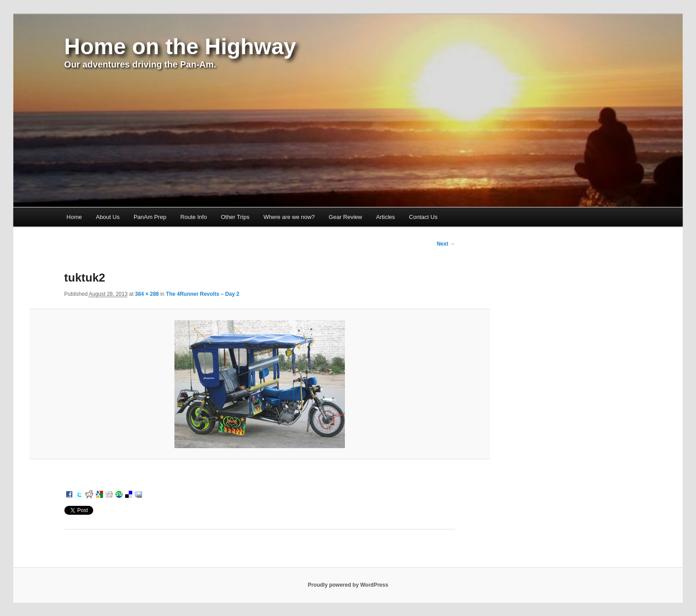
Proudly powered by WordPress (348, 585)
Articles (386, 217)
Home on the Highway (180, 47)
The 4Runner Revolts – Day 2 (203, 294)
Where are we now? (289, 217)
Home (74, 217)
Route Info (194, 217)
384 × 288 (147, 294)
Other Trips (235, 217)
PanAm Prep (150, 217)
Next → (446, 244)
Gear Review (346, 217)
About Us (108, 217)
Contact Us (423, 217)
